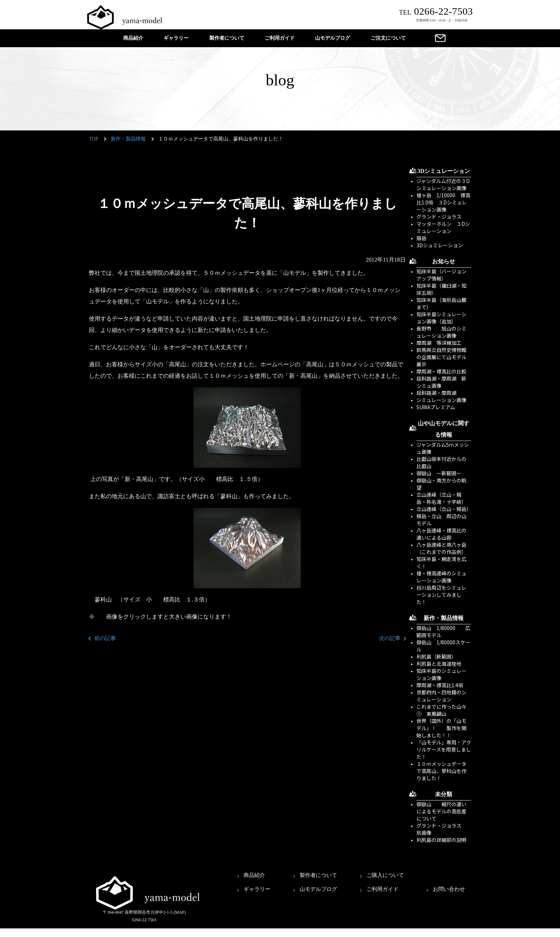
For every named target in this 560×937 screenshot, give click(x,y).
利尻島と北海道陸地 (439, 664)
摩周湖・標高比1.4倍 (440, 685)
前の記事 (105, 638)
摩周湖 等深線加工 (439, 343)
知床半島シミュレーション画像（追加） (441, 318)
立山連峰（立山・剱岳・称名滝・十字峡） (441, 498)
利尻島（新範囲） (436, 656)
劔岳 (421, 238)
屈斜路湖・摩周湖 (436, 393)
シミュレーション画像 (441, 400)
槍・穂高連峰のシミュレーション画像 (441, 577)
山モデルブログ (332, 38)
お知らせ (444, 261)
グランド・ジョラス (439, 217)
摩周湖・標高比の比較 (441, 371)
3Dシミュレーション (444, 171)
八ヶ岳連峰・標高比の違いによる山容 (441, 534)
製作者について (227, 38)
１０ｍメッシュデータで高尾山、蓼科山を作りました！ (441, 771)
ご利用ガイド (280, 38)
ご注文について (388, 38)
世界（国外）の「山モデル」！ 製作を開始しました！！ (441, 728)
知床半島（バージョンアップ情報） (441, 275)
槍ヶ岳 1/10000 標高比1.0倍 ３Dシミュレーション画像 (443, 202)
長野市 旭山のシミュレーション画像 (441, 332)
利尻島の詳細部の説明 (441, 840)
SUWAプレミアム (436, 407)
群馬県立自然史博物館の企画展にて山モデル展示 (441, 357)
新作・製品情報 (128, 139)
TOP (94, 139)
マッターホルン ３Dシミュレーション (443, 227)
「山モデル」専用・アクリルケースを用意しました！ (444, 749)
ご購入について (385, 875)
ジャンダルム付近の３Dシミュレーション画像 (443, 184)
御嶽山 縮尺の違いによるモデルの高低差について (441, 811)
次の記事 (390, 638)
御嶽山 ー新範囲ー (439, 473)
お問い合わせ (449, 889)
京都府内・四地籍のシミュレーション (441, 696)
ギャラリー (176, 38)
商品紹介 (133, 38)
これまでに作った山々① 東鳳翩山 (441, 710)
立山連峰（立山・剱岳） (444, 509)
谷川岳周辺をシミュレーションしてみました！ (441, 595)
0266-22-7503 (436, 11)
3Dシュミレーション (440, 245)
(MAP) (180, 912)
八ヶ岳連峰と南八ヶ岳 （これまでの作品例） (444, 548)
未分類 (444, 794)
